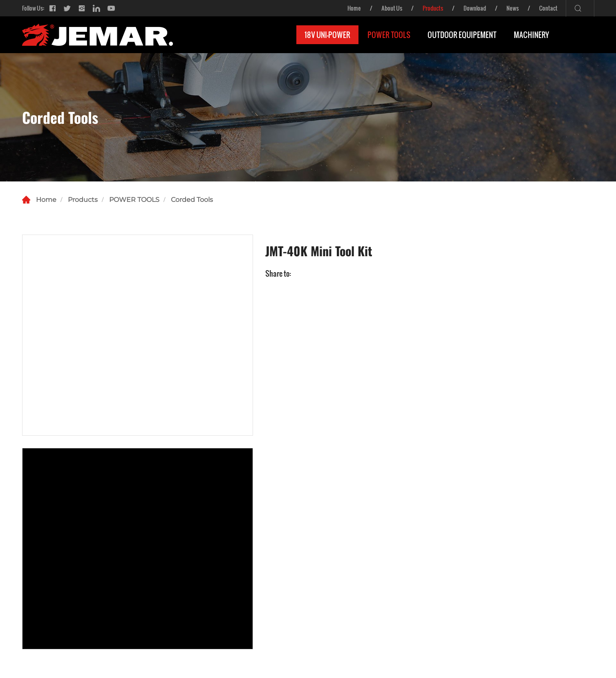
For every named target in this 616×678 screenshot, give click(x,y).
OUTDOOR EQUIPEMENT (462, 35)
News (513, 8)
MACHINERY (532, 35)
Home (354, 8)
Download (475, 8)
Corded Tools (192, 200)
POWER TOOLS (389, 35)
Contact (548, 8)
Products (433, 8)
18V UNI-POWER (327, 35)
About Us (392, 8)
